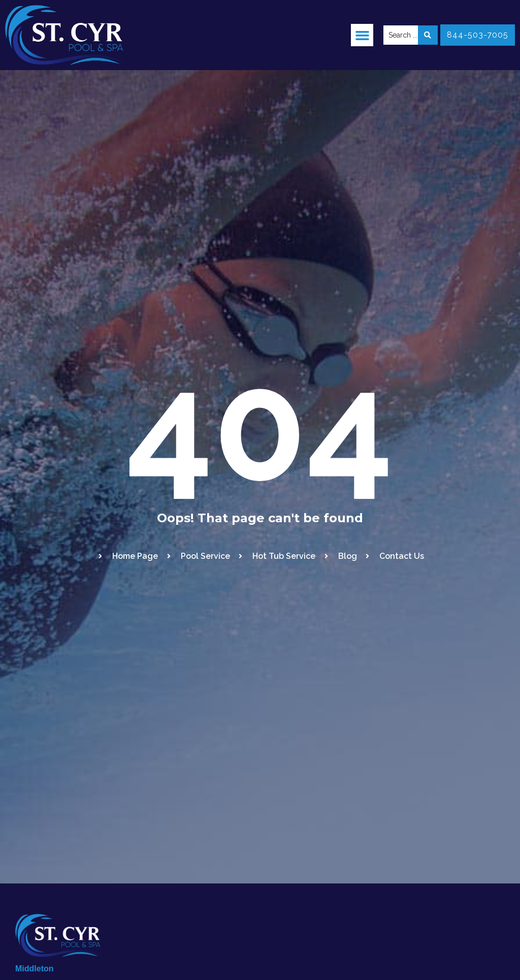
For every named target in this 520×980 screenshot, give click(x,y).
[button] (362, 35)
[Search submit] (428, 35)
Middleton (35, 969)
